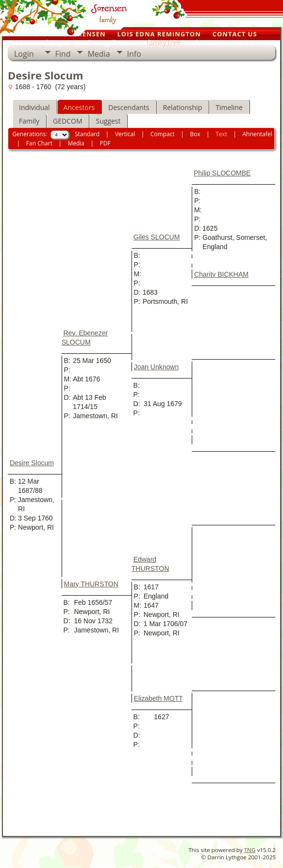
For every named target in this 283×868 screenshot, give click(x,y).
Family (29, 121)
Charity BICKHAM (221, 274)
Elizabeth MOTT (158, 698)
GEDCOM (67, 121)
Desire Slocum (32, 463)
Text (221, 134)
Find (63, 54)
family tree (164, 42)
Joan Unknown (157, 367)
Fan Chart (39, 143)
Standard (87, 134)
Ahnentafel (257, 134)
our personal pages (38, 42)
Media (99, 54)
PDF (105, 143)
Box (195, 134)
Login (24, 54)
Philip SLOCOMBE (222, 173)
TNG (250, 850)
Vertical (125, 134)
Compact (163, 134)
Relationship (183, 107)
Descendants (129, 107)
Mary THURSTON (91, 584)
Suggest (108, 121)
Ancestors (79, 107)
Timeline (229, 107)
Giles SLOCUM (157, 237)
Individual (34, 107)
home (205, 42)
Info (134, 54)
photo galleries (108, 42)
